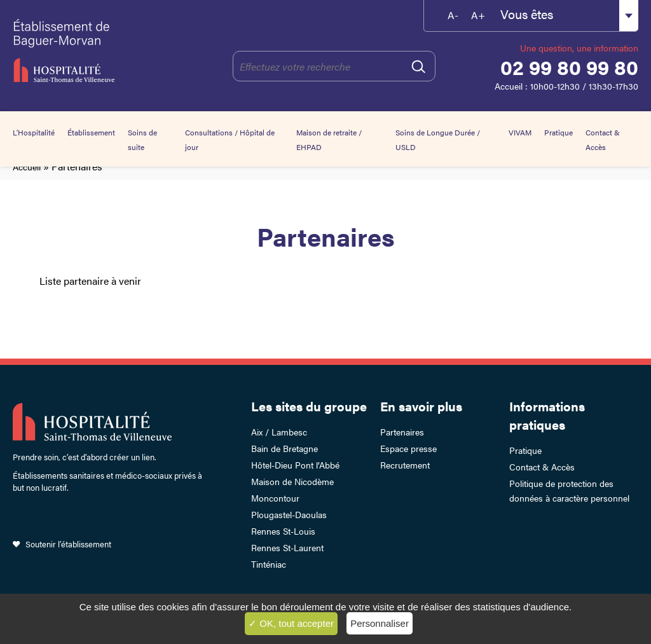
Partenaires (402, 432)
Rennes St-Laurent (287, 547)
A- (453, 15)
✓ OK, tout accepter (291, 623)
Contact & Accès (542, 467)
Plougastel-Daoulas (289, 514)
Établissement (91, 132)
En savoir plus (421, 406)
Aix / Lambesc (279, 432)
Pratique (558, 132)
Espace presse (408, 448)
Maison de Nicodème (292, 481)
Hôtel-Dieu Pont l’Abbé (295, 465)
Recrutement (405, 465)
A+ (478, 15)
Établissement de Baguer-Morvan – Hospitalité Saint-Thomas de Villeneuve (72, 51)
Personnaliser (380, 623)
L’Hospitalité (34, 132)
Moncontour (275, 498)
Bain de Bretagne (284, 448)
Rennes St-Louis (283, 531)
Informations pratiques (547, 415)
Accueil (27, 167)
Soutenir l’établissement (68, 544)
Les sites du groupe (309, 406)
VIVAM (520, 132)
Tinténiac (269, 564)
